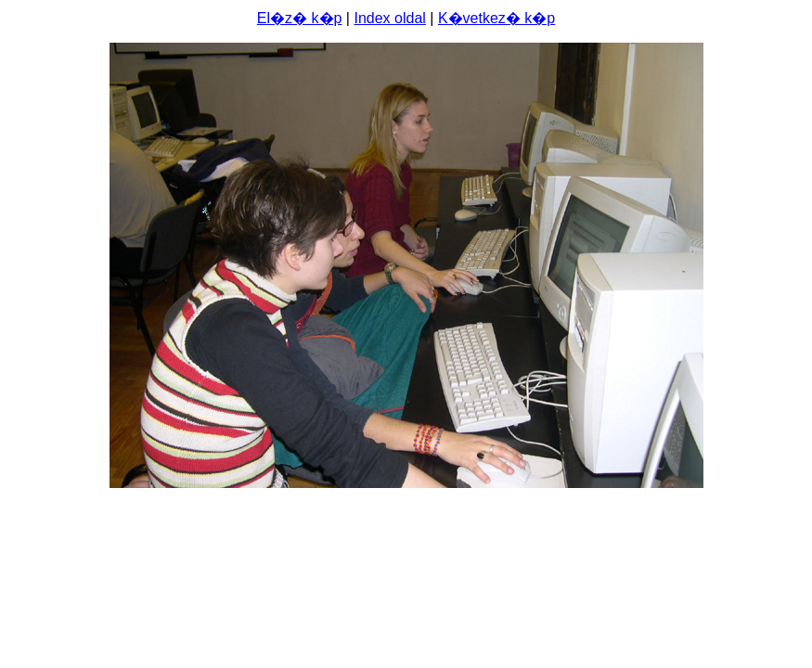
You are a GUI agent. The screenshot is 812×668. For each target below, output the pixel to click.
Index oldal (389, 18)
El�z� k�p (300, 18)
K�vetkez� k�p (496, 18)
